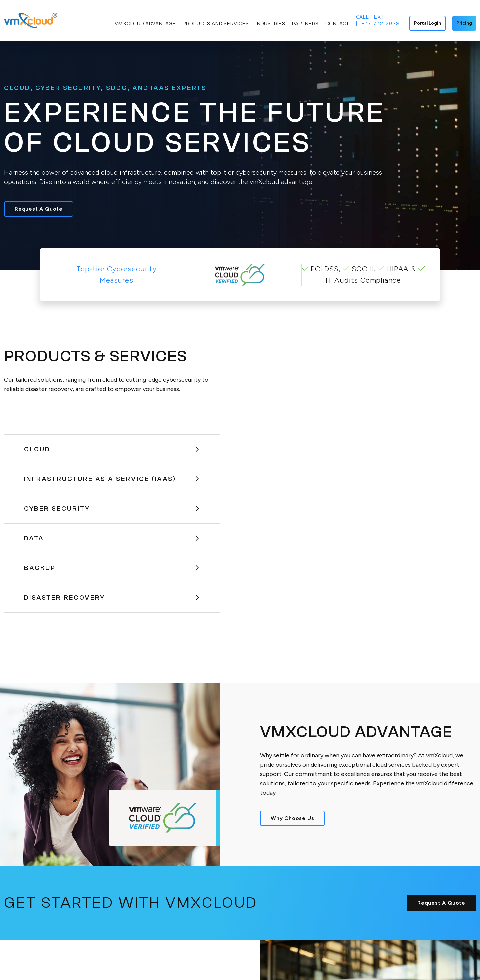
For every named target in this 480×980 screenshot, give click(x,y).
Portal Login (427, 23)
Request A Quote (39, 209)
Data (112, 538)
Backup (112, 568)
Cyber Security (112, 508)
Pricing (464, 23)
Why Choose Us (292, 818)
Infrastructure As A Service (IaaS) (112, 479)
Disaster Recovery (112, 597)
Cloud (112, 449)
